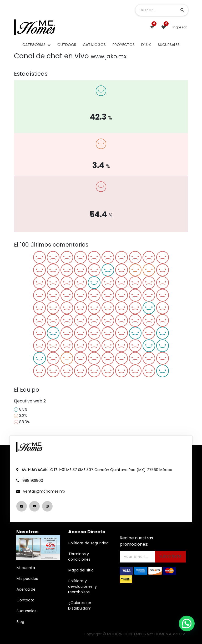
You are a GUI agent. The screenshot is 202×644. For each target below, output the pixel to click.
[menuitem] (67, 45)
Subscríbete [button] (170, 556)
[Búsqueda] (182, 10)
